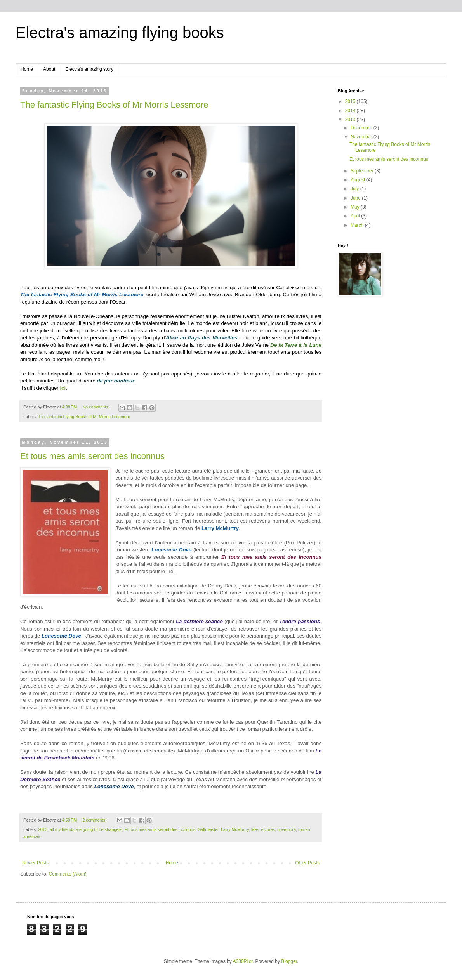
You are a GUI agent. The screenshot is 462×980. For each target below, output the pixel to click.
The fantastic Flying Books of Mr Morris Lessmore (114, 105)
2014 (351, 111)
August (359, 180)
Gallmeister (208, 829)
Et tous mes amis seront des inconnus (92, 456)
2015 (351, 101)
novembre (287, 829)
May (356, 207)
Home (27, 69)
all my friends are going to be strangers (86, 829)
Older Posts (307, 863)
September (363, 171)
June (356, 198)
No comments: (96, 407)
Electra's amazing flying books (120, 33)
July (355, 189)
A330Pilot (243, 961)
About (49, 69)
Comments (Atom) (67, 874)
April (356, 216)
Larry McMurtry (235, 829)
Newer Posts (35, 863)
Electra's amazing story (89, 69)
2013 (43, 829)
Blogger (289, 961)
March (358, 225)
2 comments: (95, 820)
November (362, 137)
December (362, 128)
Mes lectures (263, 829)
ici (63, 388)
